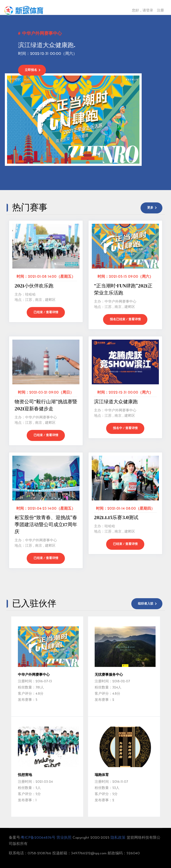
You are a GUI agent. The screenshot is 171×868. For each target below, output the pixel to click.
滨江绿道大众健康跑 (116, 401)
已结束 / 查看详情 (46, 312)
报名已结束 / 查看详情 (125, 319)
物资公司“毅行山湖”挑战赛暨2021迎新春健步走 (46, 405)
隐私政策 (118, 837)
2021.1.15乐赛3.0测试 (116, 517)
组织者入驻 (145, 603)
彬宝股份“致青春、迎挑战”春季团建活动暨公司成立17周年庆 (46, 524)
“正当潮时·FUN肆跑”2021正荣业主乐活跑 (123, 289)
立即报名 (31, 70)
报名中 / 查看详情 (125, 428)
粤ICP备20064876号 (38, 837)
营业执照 (64, 837)
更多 (150, 208)
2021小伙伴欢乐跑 (34, 285)
